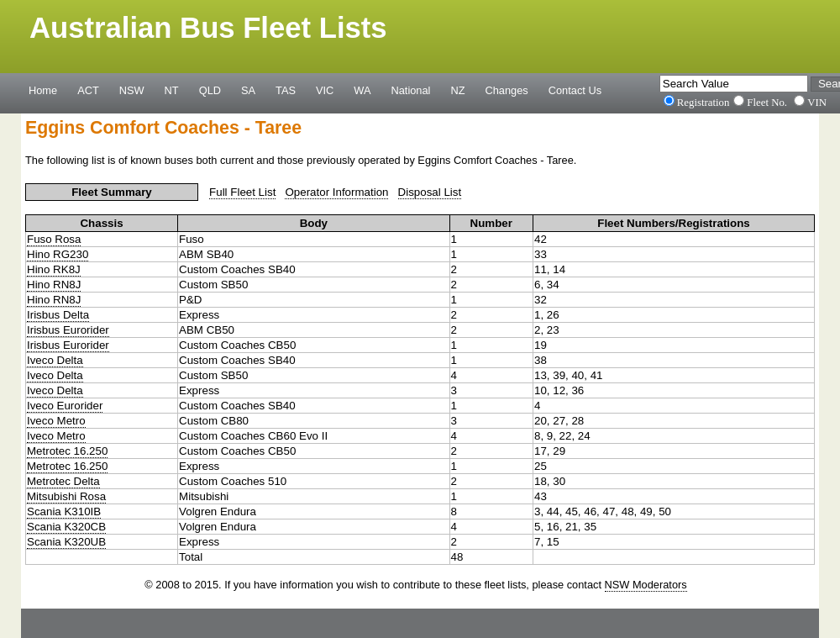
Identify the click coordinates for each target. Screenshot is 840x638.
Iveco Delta (55, 360)
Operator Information (336, 192)
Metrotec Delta (63, 481)
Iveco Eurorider (65, 406)
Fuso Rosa (54, 239)
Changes (507, 90)
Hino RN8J (54, 285)
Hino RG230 (58, 254)
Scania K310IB (64, 511)
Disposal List (430, 192)
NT (172, 90)
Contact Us (575, 90)
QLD (210, 90)
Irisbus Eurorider (68, 330)
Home (43, 90)
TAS (286, 90)
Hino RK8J (54, 269)
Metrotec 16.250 (67, 451)
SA (248, 90)
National (411, 90)
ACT (88, 90)
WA (362, 90)
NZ (457, 90)
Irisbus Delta (58, 315)
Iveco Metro (56, 421)
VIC (325, 90)
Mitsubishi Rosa (66, 496)
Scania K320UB (66, 542)
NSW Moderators (646, 585)
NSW (132, 90)
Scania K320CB (66, 527)
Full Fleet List (242, 192)
